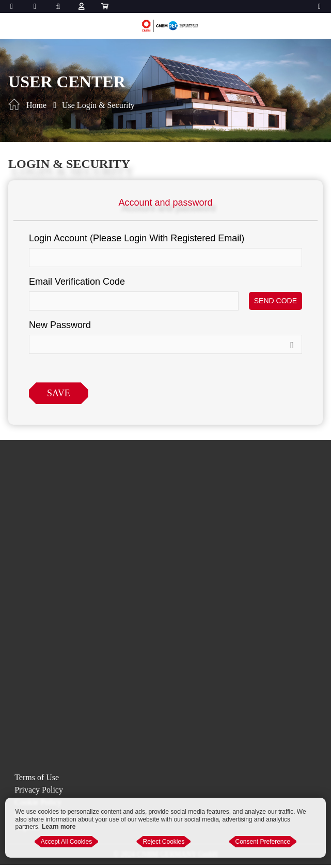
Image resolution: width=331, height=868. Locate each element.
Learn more (59, 827)
